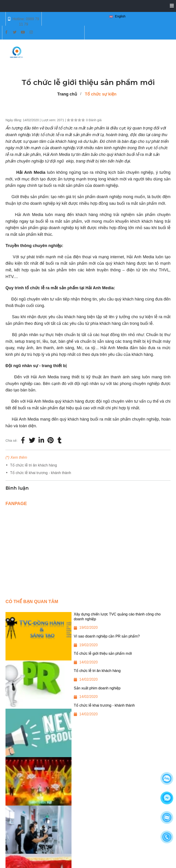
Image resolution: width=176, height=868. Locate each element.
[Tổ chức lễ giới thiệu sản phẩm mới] (50, 441)
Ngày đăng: (14, 120)
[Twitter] (32, 441)
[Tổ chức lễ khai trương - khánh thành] (88, 712)
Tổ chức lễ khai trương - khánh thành (41, 473)
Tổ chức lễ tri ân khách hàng (33, 465)
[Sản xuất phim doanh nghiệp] (88, 695)
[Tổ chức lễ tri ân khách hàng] (88, 677)
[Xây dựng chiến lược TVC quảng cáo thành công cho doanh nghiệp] (88, 623)
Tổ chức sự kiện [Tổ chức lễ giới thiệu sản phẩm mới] (101, 94)
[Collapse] (170, 6)
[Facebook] (23, 441)
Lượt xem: (49, 120)
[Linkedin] (41, 441)
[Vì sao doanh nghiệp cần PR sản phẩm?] (88, 643)
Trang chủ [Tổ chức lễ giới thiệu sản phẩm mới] (67, 94)
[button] (118, 17)
